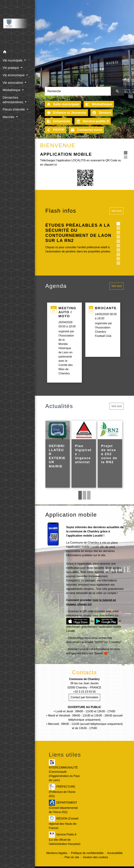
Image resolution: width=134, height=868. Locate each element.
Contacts (84, 672)
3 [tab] (89, 495)
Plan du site (72, 857)
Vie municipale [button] (13, 60)
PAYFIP (56, 130)
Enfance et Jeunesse (66, 113)
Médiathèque (99, 104)
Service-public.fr (93, 121)
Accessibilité (115, 853)
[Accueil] (17, 24)
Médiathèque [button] (12, 90)
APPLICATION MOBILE (66, 154)
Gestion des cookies (95, 857)
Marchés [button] (9, 117)
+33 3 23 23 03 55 (84, 692)
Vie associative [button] (13, 83)
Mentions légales (57, 853)
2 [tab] (84, 495)
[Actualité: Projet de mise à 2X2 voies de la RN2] (110, 454)
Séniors (102, 113)
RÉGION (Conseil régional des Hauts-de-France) (64, 823)
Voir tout (116, 211)
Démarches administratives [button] (13, 100)
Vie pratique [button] (11, 68)
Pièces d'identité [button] (14, 109)
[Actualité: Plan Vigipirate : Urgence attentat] (84, 454)
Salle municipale (63, 104)
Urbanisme (59, 121)
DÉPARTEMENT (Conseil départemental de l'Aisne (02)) (63, 807)
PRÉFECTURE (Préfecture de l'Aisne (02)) (62, 791)
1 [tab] (80, 495)
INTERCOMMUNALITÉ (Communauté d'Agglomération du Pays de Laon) (64, 771)
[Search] (78, 91)
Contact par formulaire (84, 697)
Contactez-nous (86, 130)
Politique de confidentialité (87, 853)
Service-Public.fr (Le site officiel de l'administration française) (65, 838)
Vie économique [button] (14, 75)
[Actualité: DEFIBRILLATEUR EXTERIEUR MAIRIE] (58, 454)
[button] (17, 52)
